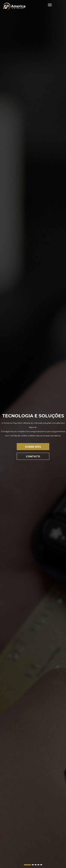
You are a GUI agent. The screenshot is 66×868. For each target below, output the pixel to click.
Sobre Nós (33, 447)
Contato (33, 456)
